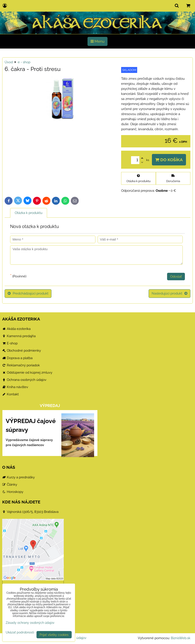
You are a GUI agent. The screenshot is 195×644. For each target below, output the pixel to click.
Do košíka (169, 160)
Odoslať (176, 277)
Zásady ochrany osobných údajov (30, 623)
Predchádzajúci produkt (28, 293)
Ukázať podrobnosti (20, 632)
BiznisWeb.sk (181, 638)
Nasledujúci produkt (169, 293)
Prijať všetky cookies (54, 635)
